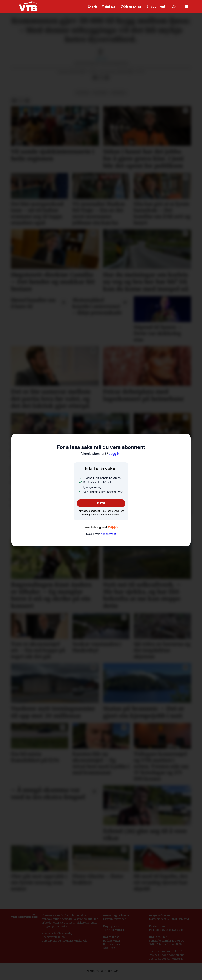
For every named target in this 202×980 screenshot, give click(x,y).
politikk (100, 96)
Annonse (109, 952)
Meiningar (109, 6)
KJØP (101, 503)
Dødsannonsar (131, 6)
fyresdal (119, 96)
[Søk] (174, 6)
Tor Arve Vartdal (114, 933)
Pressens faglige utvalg (57, 937)
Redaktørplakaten (53, 941)
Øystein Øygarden (115, 923)
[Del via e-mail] (107, 81)
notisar (82, 96)
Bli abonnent (156, 6)
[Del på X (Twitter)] (101, 81)
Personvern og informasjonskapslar (65, 944)
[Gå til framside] (28, 6)
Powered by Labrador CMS (101, 974)
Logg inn (101, 454)
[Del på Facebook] (95, 81)
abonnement (108, 534)
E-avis (93, 6)
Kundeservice (112, 948)
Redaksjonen (112, 944)
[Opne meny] (187, 7)
